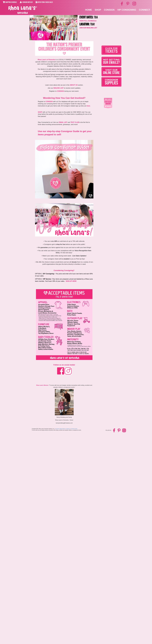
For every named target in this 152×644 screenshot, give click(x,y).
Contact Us (68, 429)
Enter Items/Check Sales (44, 2)
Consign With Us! (26, 2)
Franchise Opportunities (60, 429)
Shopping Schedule (10, 2)
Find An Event (74, 429)
